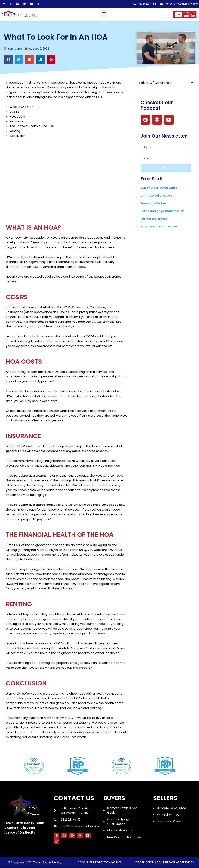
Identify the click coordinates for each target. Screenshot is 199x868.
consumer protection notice (99, 863)
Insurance (17, 121)
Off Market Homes (155, 219)
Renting (15, 131)
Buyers (115, 798)
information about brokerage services (165, 863)
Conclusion (18, 136)
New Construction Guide (159, 227)
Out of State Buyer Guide (160, 188)
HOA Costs (18, 116)
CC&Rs (15, 112)
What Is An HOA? (22, 107)
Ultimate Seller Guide (157, 196)
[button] (104, 14)
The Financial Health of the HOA (32, 126)
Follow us (64, 727)
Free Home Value (154, 203)
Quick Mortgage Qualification (164, 211)
